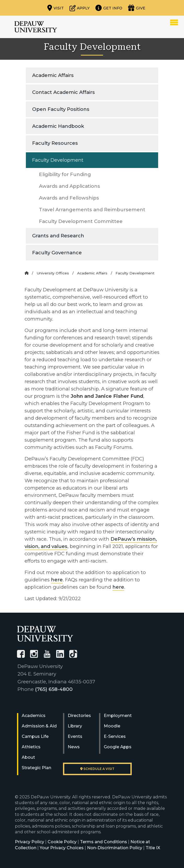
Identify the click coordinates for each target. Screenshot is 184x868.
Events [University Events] (75, 736)
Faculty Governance (57, 253)
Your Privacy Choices (62, 848)
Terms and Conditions (103, 842)
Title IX (153, 848)
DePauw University (36, 27)
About (28, 757)
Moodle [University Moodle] (112, 726)
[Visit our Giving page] (137, 8)
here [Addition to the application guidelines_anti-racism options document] (57, 580)
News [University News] (74, 747)
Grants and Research (58, 236)
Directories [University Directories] (79, 716)
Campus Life (35, 736)
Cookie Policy (62, 842)
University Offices (53, 273)
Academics (34, 716)
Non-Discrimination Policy (115, 848)
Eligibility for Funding (65, 174)
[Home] (27, 273)
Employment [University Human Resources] (118, 716)
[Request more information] (109, 8)
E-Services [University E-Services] (115, 736)
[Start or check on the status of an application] (80, 8)
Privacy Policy (30, 842)
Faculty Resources (55, 143)
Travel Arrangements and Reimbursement (92, 210)
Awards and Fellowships (69, 198)
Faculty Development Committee (81, 221)
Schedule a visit (97, 769)
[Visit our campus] (56, 8)
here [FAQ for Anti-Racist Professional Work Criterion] (118, 587)
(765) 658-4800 (54, 689)
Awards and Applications (70, 186)
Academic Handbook (58, 126)
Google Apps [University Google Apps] (118, 747)
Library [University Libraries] (75, 726)
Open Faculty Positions (61, 109)
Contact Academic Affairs (64, 92)
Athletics (31, 747)
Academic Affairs (53, 75)
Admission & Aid (39, 726)
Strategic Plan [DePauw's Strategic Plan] (36, 768)
